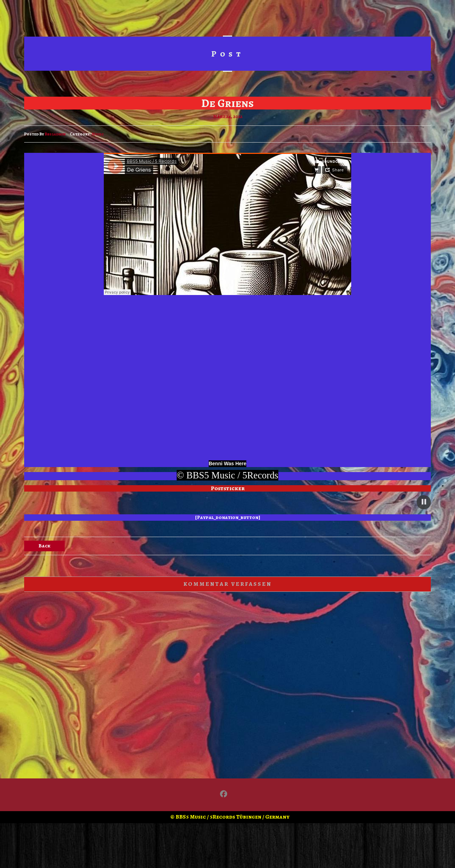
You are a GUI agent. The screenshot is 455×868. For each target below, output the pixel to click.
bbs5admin (55, 134)
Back (44, 546)
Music (98, 134)
